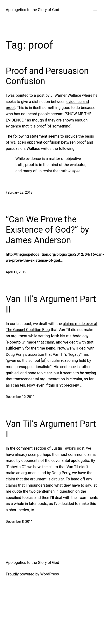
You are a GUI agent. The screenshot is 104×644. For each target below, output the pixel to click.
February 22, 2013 (19, 192)
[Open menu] (95, 10)
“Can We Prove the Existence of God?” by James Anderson (47, 230)
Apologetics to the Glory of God (32, 10)
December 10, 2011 (20, 397)
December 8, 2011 (19, 522)
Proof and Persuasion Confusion (47, 76)
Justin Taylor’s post (68, 448)
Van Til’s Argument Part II (51, 304)
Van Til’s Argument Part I (51, 429)
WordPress (50, 574)
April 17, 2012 (16, 272)
